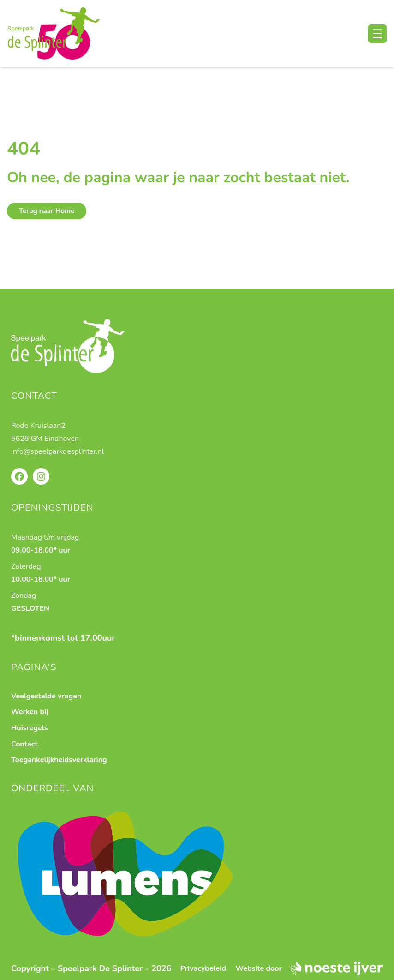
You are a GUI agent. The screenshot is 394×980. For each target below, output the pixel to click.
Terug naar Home (47, 211)
